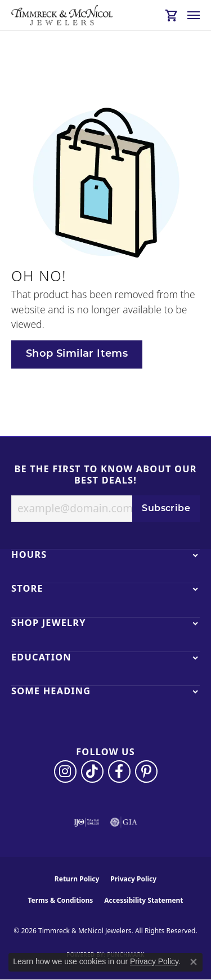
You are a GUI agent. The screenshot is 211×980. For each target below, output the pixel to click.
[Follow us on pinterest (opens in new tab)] (146, 771)
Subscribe (166, 509)
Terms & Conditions (60, 900)
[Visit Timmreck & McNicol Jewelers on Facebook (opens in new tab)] (119, 771)
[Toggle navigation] (194, 15)
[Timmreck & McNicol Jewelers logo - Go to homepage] (62, 15)
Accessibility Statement (143, 900)
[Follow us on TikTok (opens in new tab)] (92, 771)
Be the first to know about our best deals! (105, 475)
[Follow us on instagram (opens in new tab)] (65, 771)
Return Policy (77, 879)
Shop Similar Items (77, 354)
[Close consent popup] (194, 962)
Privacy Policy (133, 879)
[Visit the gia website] (124, 822)
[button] (172, 15)
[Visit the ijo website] (86, 822)
